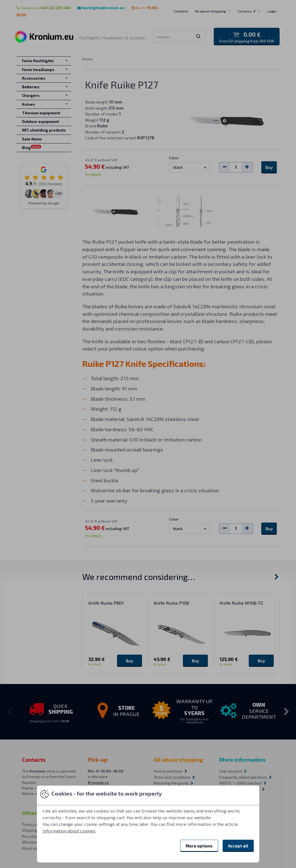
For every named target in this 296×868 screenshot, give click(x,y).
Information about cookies (69, 831)
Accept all (238, 846)
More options (199, 846)
